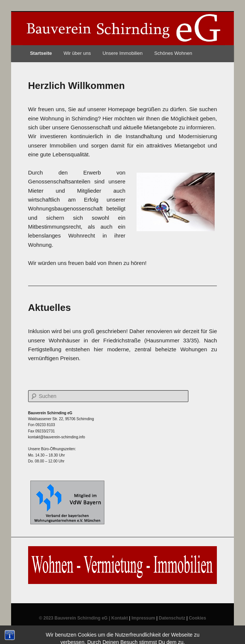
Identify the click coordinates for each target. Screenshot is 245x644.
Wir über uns (77, 53)
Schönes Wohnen (173, 53)
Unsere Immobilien (123, 53)
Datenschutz (172, 618)
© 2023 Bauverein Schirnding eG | (75, 618)
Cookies (197, 618)
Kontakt (120, 618)
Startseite (41, 53)
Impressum (143, 618)
